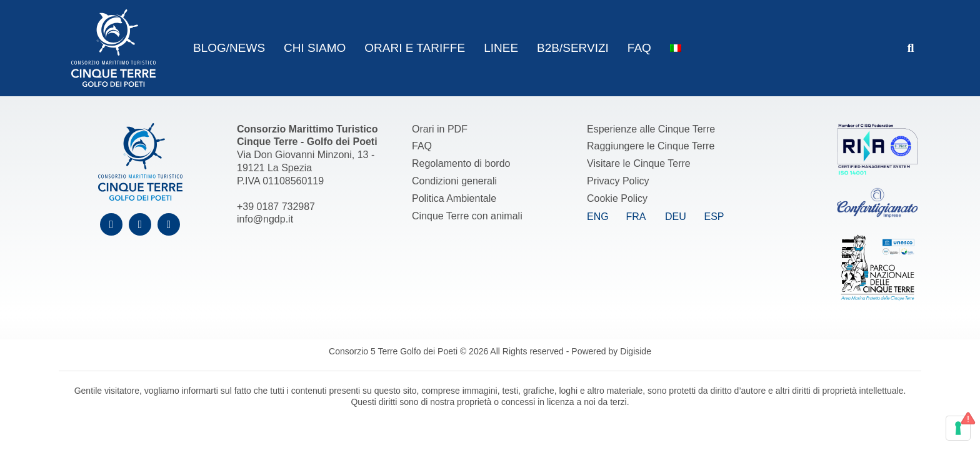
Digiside (636, 351)
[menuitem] (676, 48)
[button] (911, 48)
